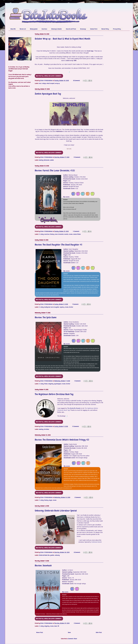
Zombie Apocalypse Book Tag (48, 94)
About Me (13, 29)
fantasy (52, 234)
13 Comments (76, 426)
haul (40, 83)
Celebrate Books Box (44, 555)
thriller (71, 307)
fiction (46, 384)
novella (66, 234)
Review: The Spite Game (46, 317)
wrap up (57, 83)
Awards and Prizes (71, 29)
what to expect (50, 83)
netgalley (51, 384)
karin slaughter (55, 307)
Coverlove (44, 29)
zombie (52, 160)
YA (58, 626)
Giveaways (83, 29)
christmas (47, 429)
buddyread (47, 307)
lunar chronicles (59, 234)
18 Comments (77, 81)
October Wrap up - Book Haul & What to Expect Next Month (63, 39)
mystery (62, 307)
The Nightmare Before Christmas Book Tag (54, 394)
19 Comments (77, 157)
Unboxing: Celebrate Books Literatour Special (56, 511)
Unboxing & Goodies (56, 29)
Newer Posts (40, 632)
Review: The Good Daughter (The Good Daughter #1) (58, 245)
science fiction (77, 234)
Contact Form (94, 29)
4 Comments (75, 304)
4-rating (41, 500)
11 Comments (76, 231)
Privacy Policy (117, 29)
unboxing (57, 555)
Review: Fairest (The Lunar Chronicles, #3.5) (55, 170)
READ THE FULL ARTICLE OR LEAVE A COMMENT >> (49, 76)
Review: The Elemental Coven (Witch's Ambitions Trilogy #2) (62, 440)
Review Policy (105, 29)
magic (51, 500)
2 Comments (78, 497)
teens (56, 626)
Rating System (34, 29)
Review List (23, 29)
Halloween (47, 160)
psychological (58, 384)
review (71, 234)
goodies (52, 555)
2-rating (41, 626)
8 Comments (77, 552)
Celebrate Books (96, 542)
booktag (41, 160)
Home (69, 632)
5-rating (41, 234)
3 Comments (77, 381)
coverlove (47, 234)
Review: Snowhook (43, 565)
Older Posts (99, 632)
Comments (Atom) (73, 639)
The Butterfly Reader (74, 408)
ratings (44, 83)
